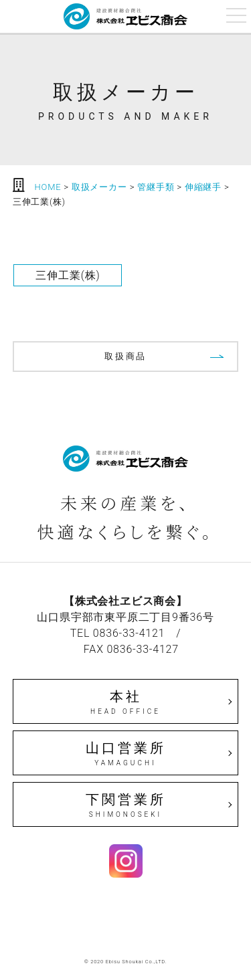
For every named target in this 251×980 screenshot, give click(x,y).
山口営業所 (126, 754)
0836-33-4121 (129, 633)
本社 (126, 702)
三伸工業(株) (68, 275)
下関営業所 (126, 805)
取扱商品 (125, 356)
